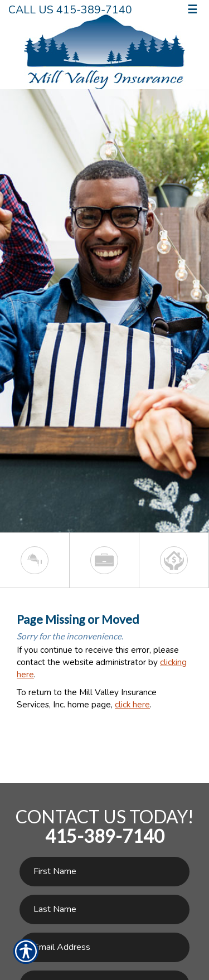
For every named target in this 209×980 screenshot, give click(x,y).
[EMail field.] (104, 947)
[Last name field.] (104, 909)
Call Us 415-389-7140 (70, 10)
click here (132, 704)
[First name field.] (104, 872)
